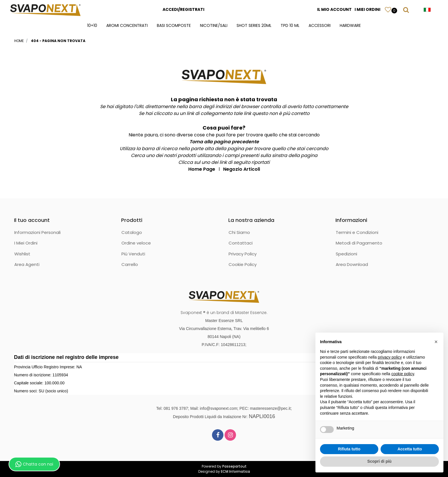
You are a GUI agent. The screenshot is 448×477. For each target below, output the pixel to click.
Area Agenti (27, 264)
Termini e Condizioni (357, 232)
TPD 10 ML (290, 25)
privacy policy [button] (390, 357)
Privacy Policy (243, 254)
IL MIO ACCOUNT (334, 9)
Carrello (130, 264)
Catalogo (132, 232)
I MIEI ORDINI (367, 9)
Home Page (202, 169)
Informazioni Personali (37, 232)
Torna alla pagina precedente (224, 142)
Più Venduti (133, 254)
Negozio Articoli (242, 169)
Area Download (352, 264)
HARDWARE (350, 25)
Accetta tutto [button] (410, 449)
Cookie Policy (243, 264)
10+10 (92, 25)
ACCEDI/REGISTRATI (183, 9)
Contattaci (241, 243)
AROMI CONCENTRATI (127, 25)
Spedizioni (346, 254)
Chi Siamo (239, 232)
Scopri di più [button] (380, 461)
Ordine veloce (136, 243)
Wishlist (22, 254)
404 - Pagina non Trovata (58, 41)
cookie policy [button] (403, 374)
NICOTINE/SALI (214, 25)
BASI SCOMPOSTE (174, 25)
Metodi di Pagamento (359, 243)
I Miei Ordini (26, 243)
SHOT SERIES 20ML (254, 25)
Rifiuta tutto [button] (349, 449)
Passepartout (234, 466)
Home (19, 41)
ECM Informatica (235, 471)
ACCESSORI (320, 25)
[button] (388, 9)
